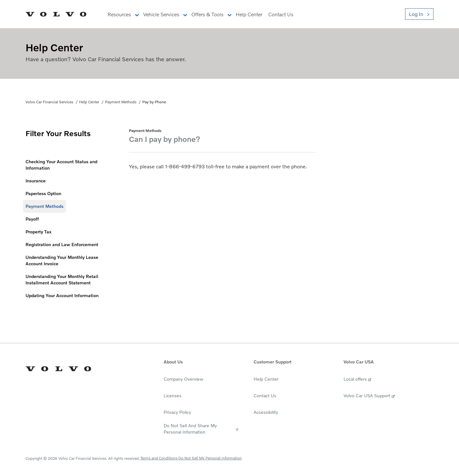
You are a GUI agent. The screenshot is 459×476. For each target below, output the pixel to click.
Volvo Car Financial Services (49, 102)
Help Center (89, 102)
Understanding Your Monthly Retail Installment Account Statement (62, 279)
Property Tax (38, 232)
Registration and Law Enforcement (62, 244)
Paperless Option (43, 193)
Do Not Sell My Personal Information (210, 458)
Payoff (32, 219)
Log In (416, 14)
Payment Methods (121, 102)
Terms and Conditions (159, 458)
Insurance (36, 181)
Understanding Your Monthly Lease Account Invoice (62, 260)
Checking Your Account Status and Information (61, 165)
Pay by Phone (154, 102)
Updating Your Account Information (62, 295)
